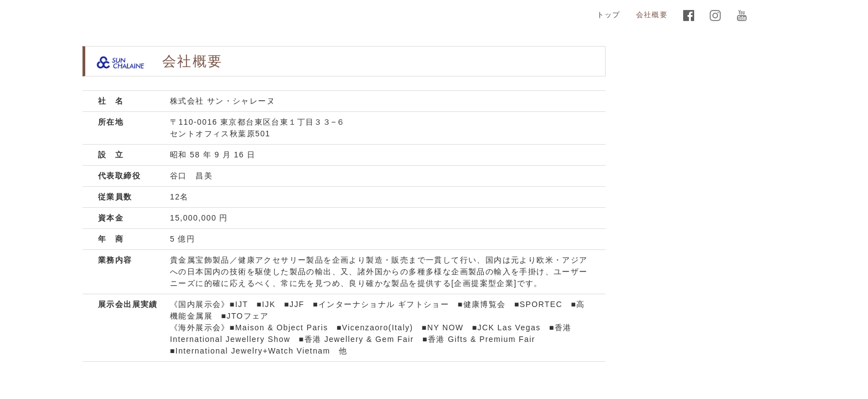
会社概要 (652, 15)
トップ (609, 15)
